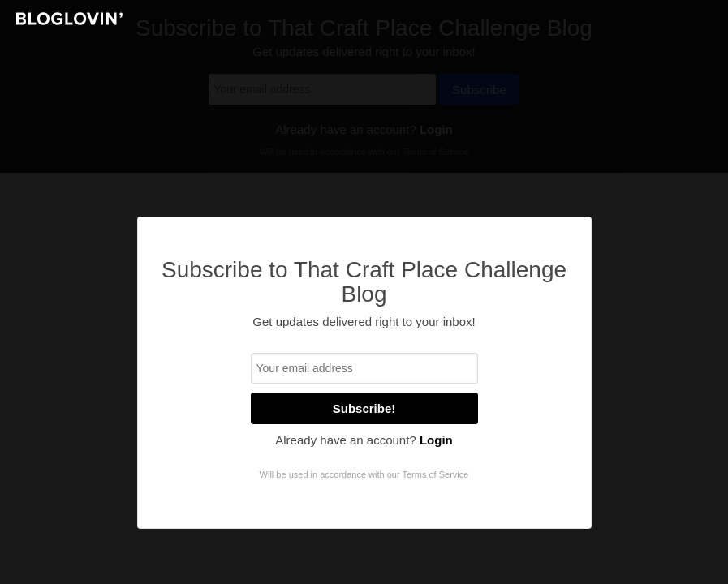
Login (436, 440)
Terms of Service (435, 474)
